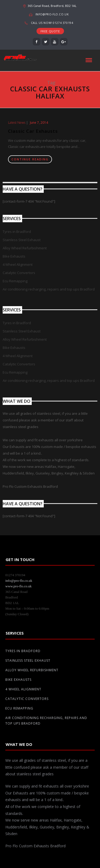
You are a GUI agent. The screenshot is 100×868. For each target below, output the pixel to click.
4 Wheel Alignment (18, 264)
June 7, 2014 (39, 123)
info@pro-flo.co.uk (52, 14)
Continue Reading (30, 159)
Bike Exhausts (14, 256)
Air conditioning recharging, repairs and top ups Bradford (49, 289)
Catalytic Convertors (19, 273)
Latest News (17, 123)
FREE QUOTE (50, 31)
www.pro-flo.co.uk (18, 586)
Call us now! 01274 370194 (52, 23)
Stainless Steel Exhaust (22, 240)
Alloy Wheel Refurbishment (25, 248)
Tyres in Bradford (17, 232)
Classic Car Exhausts (33, 131)
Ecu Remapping (15, 281)
